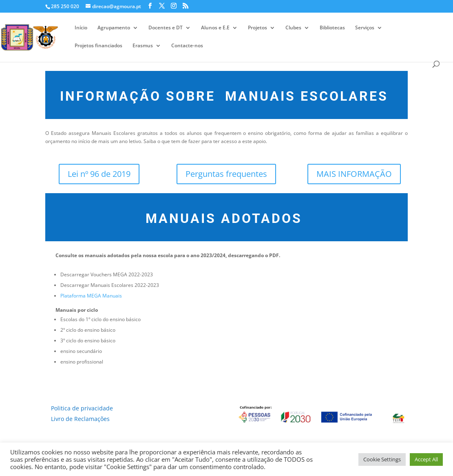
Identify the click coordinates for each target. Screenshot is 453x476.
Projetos (257, 28)
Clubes (293, 28)
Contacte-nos (187, 46)
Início (81, 28)
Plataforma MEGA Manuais (91, 296)
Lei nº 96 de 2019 (99, 174)
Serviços (365, 28)
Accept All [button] (426, 459)
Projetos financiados (98, 46)
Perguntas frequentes (226, 174)
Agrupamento (114, 28)
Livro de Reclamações (80, 419)
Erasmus (143, 46)
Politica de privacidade (82, 408)
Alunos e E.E (215, 28)
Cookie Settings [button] (382, 459)
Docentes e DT (166, 28)
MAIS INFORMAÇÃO (354, 174)
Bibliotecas (332, 28)
